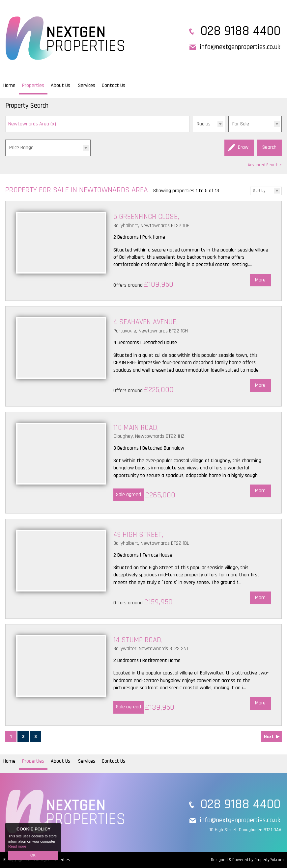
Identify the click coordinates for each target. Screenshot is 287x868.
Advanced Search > (265, 165)
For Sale (241, 124)
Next (269, 737)
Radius (204, 124)
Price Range (21, 148)
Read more (17, 846)
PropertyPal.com (269, 860)
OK (33, 855)
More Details (143, 251)
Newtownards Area (32, 124)
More (260, 280)
